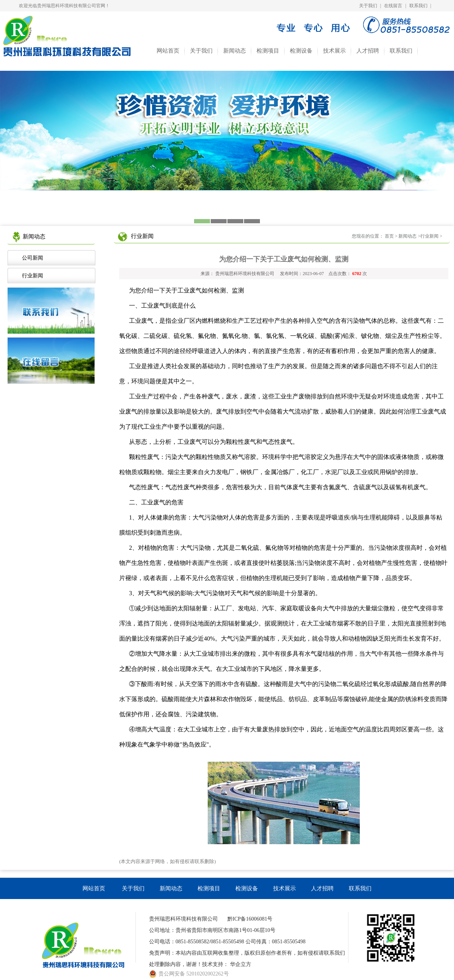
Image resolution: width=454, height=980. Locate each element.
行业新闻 (31, 276)
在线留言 (393, 6)
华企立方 (241, 964)
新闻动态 (235, 51)
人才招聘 (368, 51)
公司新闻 (31, 258)
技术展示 (334, 51)
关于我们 (368, 6)
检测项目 (268, 51)
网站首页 (168, 51)
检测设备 (301, 51)
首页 (389, 236)
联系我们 (418, 6)
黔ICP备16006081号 (250, 919)
